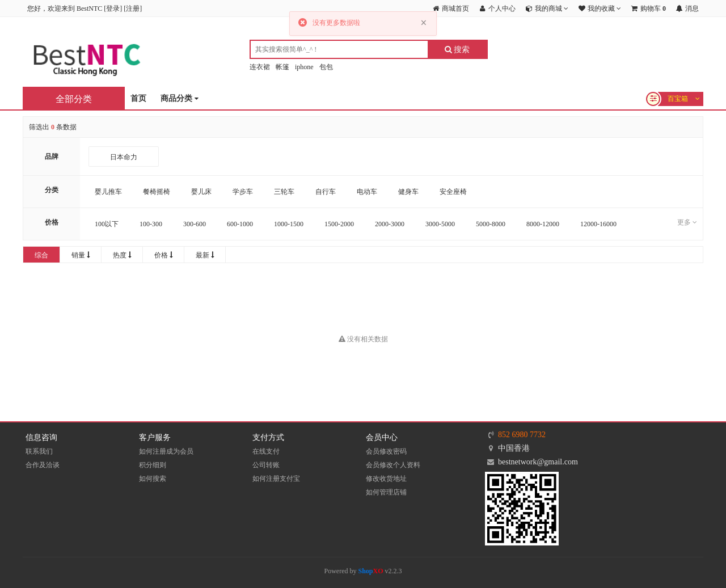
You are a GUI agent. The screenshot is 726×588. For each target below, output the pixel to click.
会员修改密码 (386, 451)
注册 (133, 9)
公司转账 (266, 465)
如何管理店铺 (386, 492)
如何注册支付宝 (276, 479)
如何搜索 (153, 479)
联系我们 (39, 451)
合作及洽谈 (43, 465)
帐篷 (282, 67)
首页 (138, 98)
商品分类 (180, 99)
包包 (326, 67)
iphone (304, 67)
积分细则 (153, 465)
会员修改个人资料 (393, 465)
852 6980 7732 (522, 435)
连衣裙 (260, 67)
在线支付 (266, 451)
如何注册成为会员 (166, 451)
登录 (113, 9)
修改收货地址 (386, 479)
